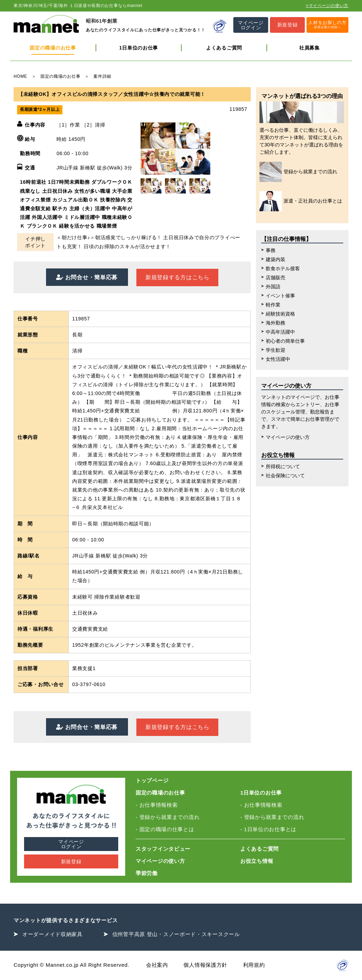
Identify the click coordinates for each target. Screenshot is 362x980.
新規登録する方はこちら (178, 277)
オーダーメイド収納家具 (52, 934)
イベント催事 (280, 296)
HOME (20, 76)
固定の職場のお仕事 (53, 48)
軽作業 (273, 305)
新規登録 (71, 861)
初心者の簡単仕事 (285, 341)
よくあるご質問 (224, 48)
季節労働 (147, 873)
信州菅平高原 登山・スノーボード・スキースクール (176, 934)
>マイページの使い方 (327, 6)
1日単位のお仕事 (139, 48)
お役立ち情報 (257, 861)
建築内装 (276, 259)
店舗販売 (276, 278)
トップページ (152, 780)
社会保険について (285, 476)
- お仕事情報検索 (157, 805)
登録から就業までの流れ (298, 172)
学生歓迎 (276, 350)
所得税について (283, 466)
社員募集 (310, 48)
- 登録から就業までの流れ (168, 817)
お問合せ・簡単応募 (90, 277)
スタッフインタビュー (163, 849)
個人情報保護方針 (205, 965)
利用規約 (254, 965)
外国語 (273, 287)
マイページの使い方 (288, 437)
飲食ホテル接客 (283, 268)
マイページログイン (71, 844)
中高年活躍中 (280, 332)
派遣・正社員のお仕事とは (301, 201)
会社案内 (157, 965)
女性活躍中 (278, 359)
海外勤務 (276, 323)
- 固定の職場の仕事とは (165, 829)
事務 (271, 250)
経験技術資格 (280, 314)
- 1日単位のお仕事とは (268, 829)
